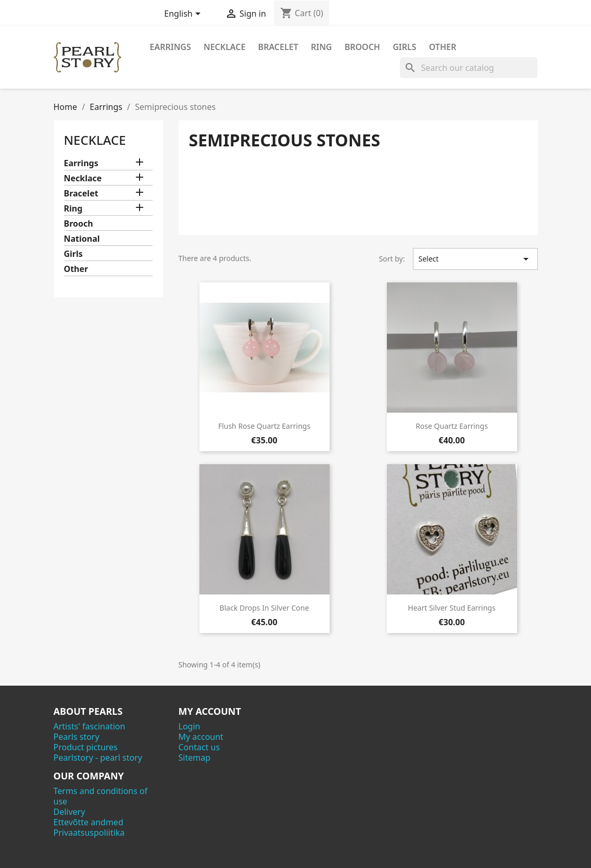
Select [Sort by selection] (475, 259)
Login (190, 726)
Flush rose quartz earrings (264, 426)
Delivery (70, 812)
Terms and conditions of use (101, 796)
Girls (404, 47)
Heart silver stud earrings (451, 608)
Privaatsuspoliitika (89, 833)
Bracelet (278, 47)
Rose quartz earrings (452, 426)
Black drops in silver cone (265, 608)
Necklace (224, 47)
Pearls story (77, 737)
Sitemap (195, 758)
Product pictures (86, 747)
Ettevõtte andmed (89, 822)
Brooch (362, 47)
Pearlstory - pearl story (98, 758)
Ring (322, 47)
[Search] (469, 68)
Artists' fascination (90, 726)
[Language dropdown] (184, 15)
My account (201, 737)
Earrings (171, 47)
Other (443, 47)
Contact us (199, 747)
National (82, 239)
